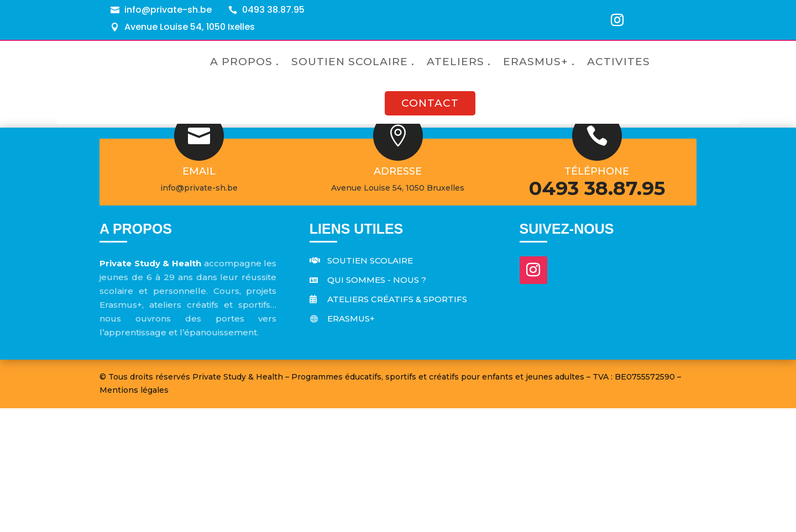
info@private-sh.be (168, 10)
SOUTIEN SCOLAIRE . (353, 62)
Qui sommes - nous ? (377, 404)
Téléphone (597, 295)
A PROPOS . (245, 62)
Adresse (398, 295)
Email (199, 295)
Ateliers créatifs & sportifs (397, 423)
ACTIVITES (619, 62)
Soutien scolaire (370, 384)
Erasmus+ (351, 442)
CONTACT (430, 103)
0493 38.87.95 (273, 10)
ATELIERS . (459, 62)
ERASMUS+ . (539, 62)
